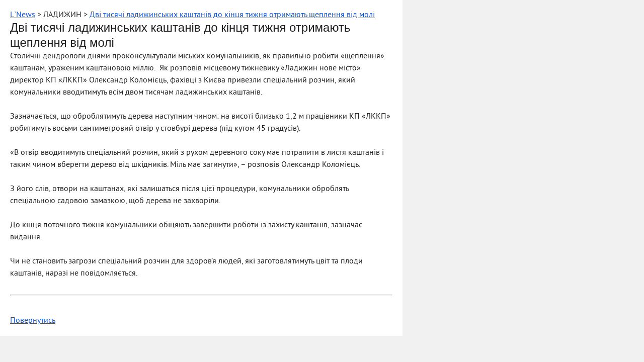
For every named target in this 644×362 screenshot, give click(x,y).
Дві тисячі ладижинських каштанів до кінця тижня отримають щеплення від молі (232, 15)
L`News (23, 15)
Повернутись (33, 321)
